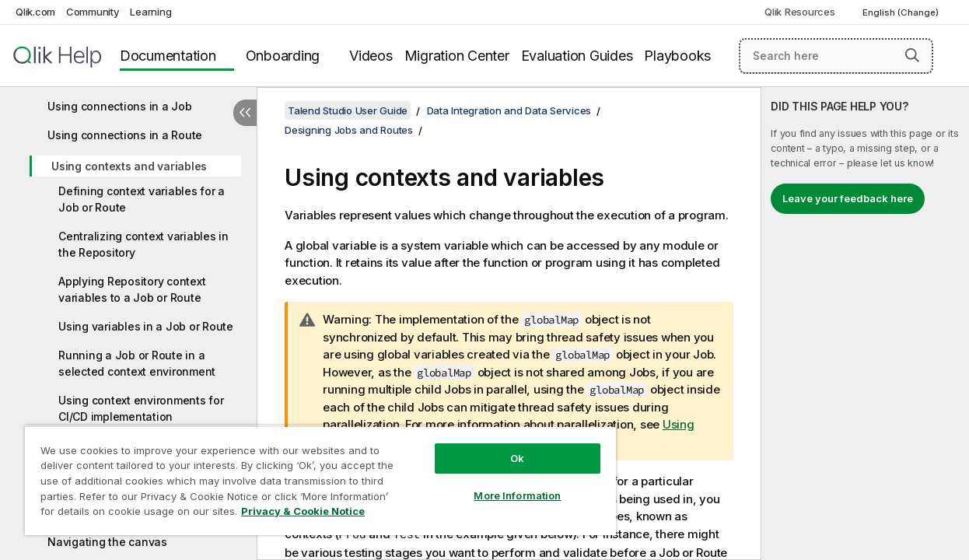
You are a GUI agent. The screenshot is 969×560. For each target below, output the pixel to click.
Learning (150, 12)
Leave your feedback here (848, 198)
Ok (517, 458)
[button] (912, 55)
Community (93, 12)
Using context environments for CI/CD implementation (141, 408)
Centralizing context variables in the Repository (143, 244)
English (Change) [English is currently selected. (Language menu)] (902, 12)
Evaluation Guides (577, 56)
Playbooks (677, 56)
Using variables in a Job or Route (146, 326)
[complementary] (865, 324)
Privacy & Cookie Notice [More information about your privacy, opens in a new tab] (303, 511)
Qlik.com (35, 12)
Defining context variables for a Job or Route (142, 199)
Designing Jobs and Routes (349, 130)
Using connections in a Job (120, 106)
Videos (371, 56)
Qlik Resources (800, 12)
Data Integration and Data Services (509, 110)
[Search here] (836, 56)
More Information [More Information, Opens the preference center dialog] (517, 495)
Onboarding (283, 56)
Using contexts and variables (129, 166)
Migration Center (457, 56)
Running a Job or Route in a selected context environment (137, 363)
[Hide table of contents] (245, 113)
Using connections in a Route (125, 135)
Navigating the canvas (107, 542)
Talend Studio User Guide (348, 110)
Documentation (168, 56)
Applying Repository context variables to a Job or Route (132, 289)
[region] (320, 480)
